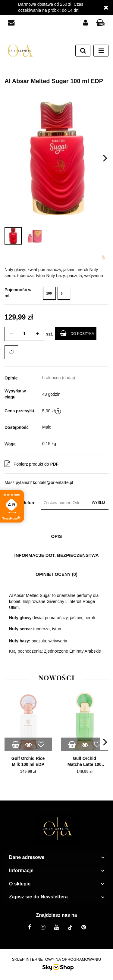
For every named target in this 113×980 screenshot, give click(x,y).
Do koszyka (77, 333)
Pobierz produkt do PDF (31, 464)
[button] (101, 23)
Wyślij (98, 503)
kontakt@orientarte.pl (53, 482)
